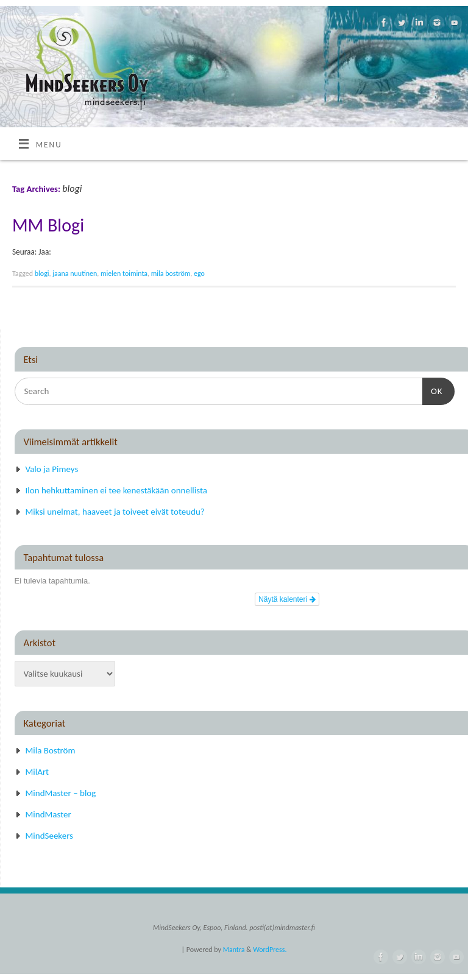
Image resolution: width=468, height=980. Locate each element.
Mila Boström (51, 750)
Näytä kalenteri (287, 599)
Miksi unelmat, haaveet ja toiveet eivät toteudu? (115, 512)
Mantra (234, 950)
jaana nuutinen (75, 273)
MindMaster (48, 814)
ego (199, 273)
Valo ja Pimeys (52, 469)
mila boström (171, 273)
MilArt (37, 772)
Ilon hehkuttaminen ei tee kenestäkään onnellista (116, 490)
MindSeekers (50, 836)
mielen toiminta (124, 273)
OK (433, 390)
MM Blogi (48, 225)
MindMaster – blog (61, 793)
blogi (42, 273)
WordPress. (270, 950)
